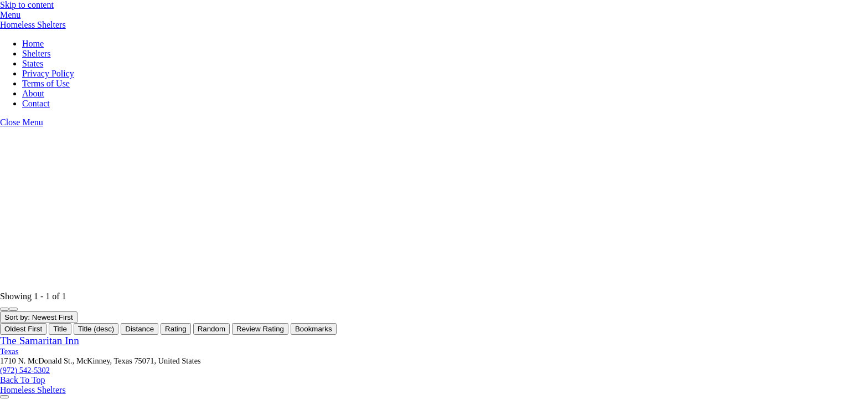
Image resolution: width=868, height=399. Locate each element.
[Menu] (10, 15)
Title (60, 329)
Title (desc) (96, 329)
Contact (36, 103)
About (33, 93)
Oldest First (23, 329)
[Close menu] (22, 122)
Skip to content (27, 5)
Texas (9, 351)
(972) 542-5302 (25, 370)
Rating (176, 329)
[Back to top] (23, 380)
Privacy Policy (48, 73)
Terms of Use (46, 83)
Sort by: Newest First (39, 317)
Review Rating (260, 329)
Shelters (37, 53)
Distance (139, 329)
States (33, 63)
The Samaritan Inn (40, 341)
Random (211, 329)
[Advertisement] (332, 209)
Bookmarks (314, 329)
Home (33, 44)
